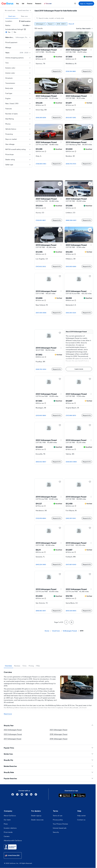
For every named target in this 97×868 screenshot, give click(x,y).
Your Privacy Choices (60, 857)
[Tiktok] (36, 828)
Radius (8, 25)
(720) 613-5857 (41, 220)
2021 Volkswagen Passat (59, 763)
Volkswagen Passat (70, 631)
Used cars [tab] (12, 16)
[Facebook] (13, 828)
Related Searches (49, 799)
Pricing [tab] (31, 666)
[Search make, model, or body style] (64, 18)
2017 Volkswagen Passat (13, 772)
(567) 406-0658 (41, 313)
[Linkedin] (31, 828)
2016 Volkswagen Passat (59, 772)
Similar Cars (49, 787)
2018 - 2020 (61, 24)
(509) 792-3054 (41, 369)
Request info (57, 71)
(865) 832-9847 (41, 462)
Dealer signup (36, 849)
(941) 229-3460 (41, 564)
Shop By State (49, 805)
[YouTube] (22, 828)
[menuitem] (18, 4)
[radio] (6, 32)
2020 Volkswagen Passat (13, 767)
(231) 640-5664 (41, 415)
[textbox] (86, 28)
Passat (51, 24)
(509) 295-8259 (41, 118)
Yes (9, 32)
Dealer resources (37, 853)
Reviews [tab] (17, 666)
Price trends (8, 865)
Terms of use (58, 849)
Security (56, 865)
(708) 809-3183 (41, 164)
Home (47, 631)
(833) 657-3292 (71, 118)
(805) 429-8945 (71, 611)
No (15, 32)
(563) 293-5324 (71, 313)
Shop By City (49, 793)
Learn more (79, 369)
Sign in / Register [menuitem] (86, 4)
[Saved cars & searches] (75, 4)
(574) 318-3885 (71, 71)
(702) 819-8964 (41, 518)
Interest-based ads (60, 861)
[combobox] (24, 10)
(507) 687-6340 (71, 564)
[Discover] (48, 4)
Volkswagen (40, 24)
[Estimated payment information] (45, 59)
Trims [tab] (24, 666)
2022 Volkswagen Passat (13, 763)
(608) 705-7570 (71, 164)
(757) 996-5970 (71, 415)
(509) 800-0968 (71, 462)
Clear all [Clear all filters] (71, 24)
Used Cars (56, 631)
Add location (25, 21)
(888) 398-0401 (71, 220)
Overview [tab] (8, 666)
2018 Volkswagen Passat (59, 767)
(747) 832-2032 (41, 266)
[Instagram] (27, 828)
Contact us (81, 853)
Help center (81, 849)
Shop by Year (49, 758)
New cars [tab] (24, 16)
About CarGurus (10, 849)
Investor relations (10, 861)
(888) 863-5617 (41, 611)
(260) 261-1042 (71, 518)
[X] (17, 828)
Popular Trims (49, 781)
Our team (7, 853)
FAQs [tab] (38, 666)
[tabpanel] (49, 710)
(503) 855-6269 (71, 266)
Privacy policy (58, 853)
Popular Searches (49, 811)
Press (6, 857)
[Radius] (26, 25)
